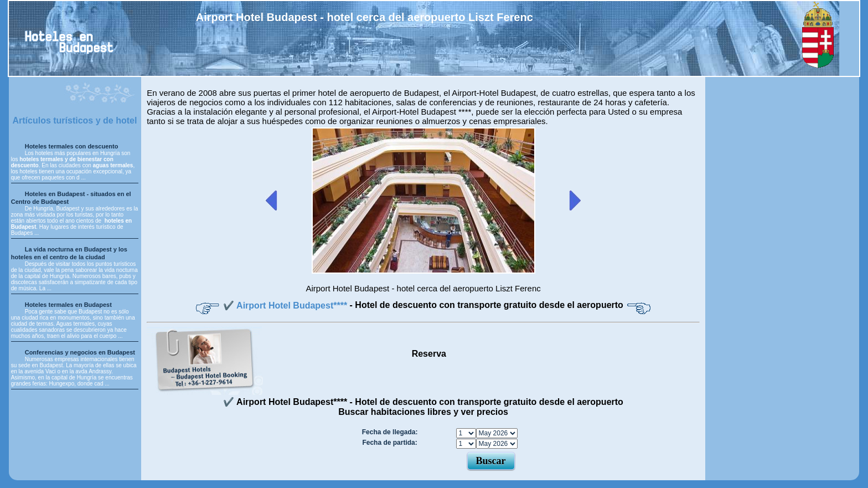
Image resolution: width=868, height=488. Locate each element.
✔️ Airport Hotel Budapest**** (286, 305)
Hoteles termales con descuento (72, 146)
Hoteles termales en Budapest (68, 305)
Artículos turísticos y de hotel (74, 120)
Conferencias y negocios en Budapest (80, 352)
